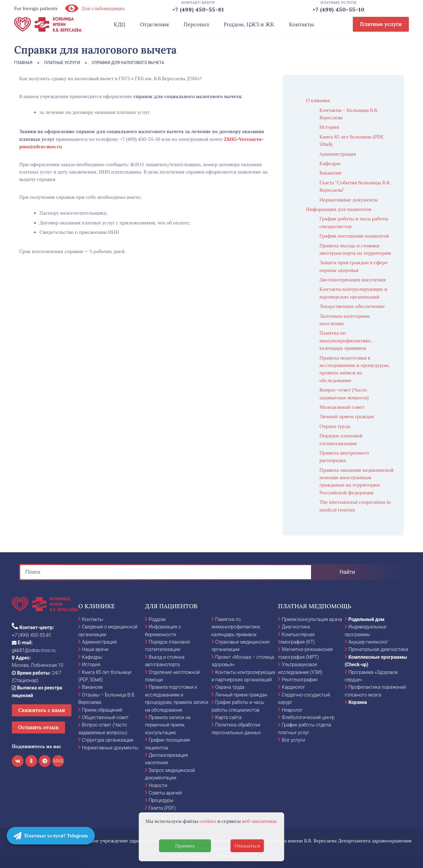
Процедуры (161, 800)
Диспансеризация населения (353, 280)
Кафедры (330, 163)
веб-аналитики (259, 821)
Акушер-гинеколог (368, 642)
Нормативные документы (349, 200)
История (329, 127)
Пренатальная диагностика (378, 649)
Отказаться (247, 846)
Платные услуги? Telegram (51, 836)
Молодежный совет (342, 407)
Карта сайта (228, 717)
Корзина (358, 702)
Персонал (196, 24)
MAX (58, 761)
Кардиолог (293, 687)
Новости (158, 785)
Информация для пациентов (339, 209)
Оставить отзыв (38, 727)
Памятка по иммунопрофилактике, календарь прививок (346, 340)
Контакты (301, 24)
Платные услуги (381, 24)
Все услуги (293, 740)
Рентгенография (300, 680)
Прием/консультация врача (312, 619)
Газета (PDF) (162, 808)
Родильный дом (366, 619)
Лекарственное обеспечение (352, 306)
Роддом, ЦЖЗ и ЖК (249, 24)
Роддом (157, 619)
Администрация (338, 154)
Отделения (154, 24)
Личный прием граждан (347, 416)
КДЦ (119, 24)
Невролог (292, 710)
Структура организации (108, 740)
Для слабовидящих (94, 8)
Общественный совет (105, 717)
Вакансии (330, 173)
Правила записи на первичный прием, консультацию (168, 725)
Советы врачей (165, 793)
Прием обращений (102, 710)
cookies (208, 821)
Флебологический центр (308, 717)
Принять (185, 846)
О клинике (318, 100)
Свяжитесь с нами (42, 710)
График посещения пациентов (354, 236)
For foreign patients (36, 8)
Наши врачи (95, 649)
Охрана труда (335, 426)
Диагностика (296, 627)
